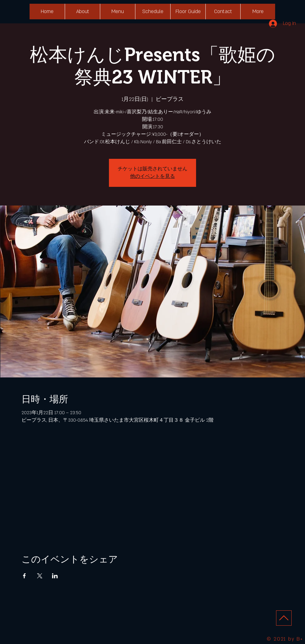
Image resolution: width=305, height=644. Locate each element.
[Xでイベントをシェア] (40, 576)
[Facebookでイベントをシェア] (24, 576)
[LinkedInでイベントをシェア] (55, 576)
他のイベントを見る (152, 176)
